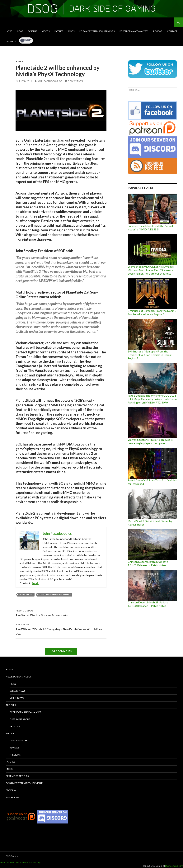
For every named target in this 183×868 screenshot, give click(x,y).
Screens (33, 31)
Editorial (11, 790)
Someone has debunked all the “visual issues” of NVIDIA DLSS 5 (150, 228)
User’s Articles (18, 741)
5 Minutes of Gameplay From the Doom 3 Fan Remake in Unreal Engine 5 (152, 312)
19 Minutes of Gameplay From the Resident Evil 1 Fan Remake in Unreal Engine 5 (150, 355)
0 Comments (75, 81)
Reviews (158, 31)
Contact (172, 31)
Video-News (17, 698)
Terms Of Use (7, 862)
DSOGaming (12, 856)
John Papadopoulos (50, 81)
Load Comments (61, 651)
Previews (15, 755)
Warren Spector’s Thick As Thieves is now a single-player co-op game (150, 441)
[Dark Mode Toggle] (26, 40)
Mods (71, 31)
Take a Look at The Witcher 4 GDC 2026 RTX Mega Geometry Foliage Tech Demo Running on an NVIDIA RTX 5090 (152, 399)
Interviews (12, 797)
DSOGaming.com (174, 866)
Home (9, 31)
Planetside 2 (26, 594)
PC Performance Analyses (134, 31)
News (20, 31)
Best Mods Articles (17, 776)
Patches (59, 31)
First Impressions (20, 719)
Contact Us (20, 862)
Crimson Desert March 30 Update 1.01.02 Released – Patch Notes (148, 563)
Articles (11, 705)
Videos (46, 31)
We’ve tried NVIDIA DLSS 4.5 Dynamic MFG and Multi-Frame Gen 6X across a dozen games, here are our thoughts (151, 270)
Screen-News (17, 691)
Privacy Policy (33, 862)
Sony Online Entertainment (55, 594)
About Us (11, 41)
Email (35, 583)
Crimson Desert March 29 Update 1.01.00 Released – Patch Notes (148, 604)
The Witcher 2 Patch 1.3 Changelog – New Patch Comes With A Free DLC (61, 629)
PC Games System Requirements (97, 31)
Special (10, 733)
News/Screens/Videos (19, 677)
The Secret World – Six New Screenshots (61, 613)
